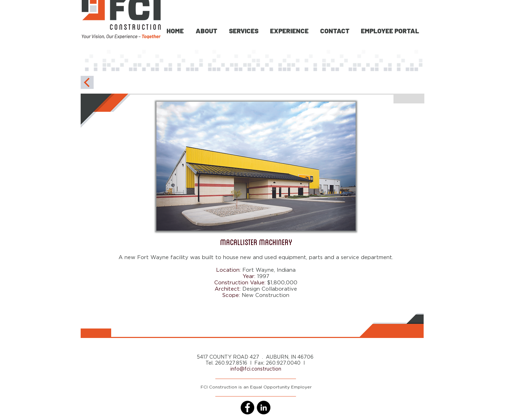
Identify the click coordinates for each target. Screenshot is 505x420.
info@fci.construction (256, 369)
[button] (243, 31)
